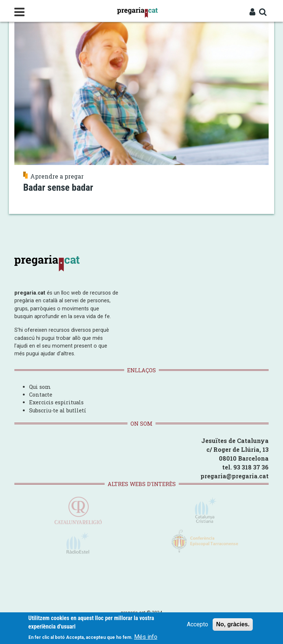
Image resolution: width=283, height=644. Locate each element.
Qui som (40, 387)
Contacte (41, 395)
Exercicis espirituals (56, 402)
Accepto (198, 625)
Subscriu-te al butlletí (58, 410)
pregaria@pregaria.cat (235, 476)
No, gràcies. (233, 625)
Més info (146, 637)
